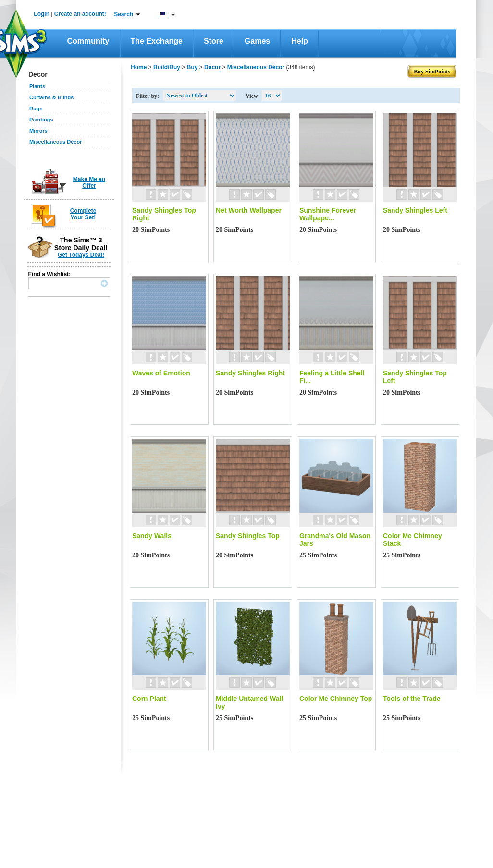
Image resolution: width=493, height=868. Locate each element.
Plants (37, 86)
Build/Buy (167, 67)
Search (123, 14)
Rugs (36, 108)
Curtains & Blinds (51, 97)
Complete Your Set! (83, 214)
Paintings (41, 120)
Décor (212, 67)
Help (300, 41)
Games (257, 41)
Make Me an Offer (89, 182)
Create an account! (80, 14)
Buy (192, 67)
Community (88, 41)
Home (139, 67)
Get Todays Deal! (81, 255)
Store (214, 41)
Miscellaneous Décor (55, 142)
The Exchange (157, 41)
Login (42, 14)
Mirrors (38, 131)
